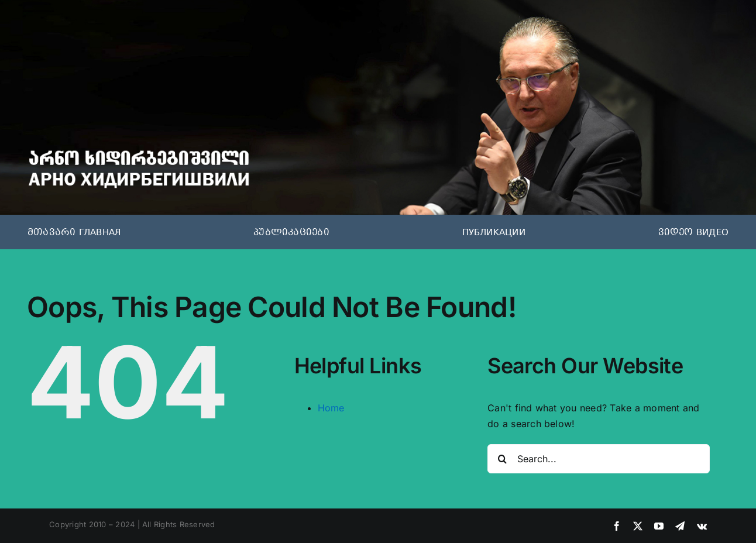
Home (331, 408)
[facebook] (617, 526)
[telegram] (680, 526)
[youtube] (659, 526)
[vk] (702, 526)
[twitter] (638, 526)
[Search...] (599, 459)
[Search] (502, 459)
